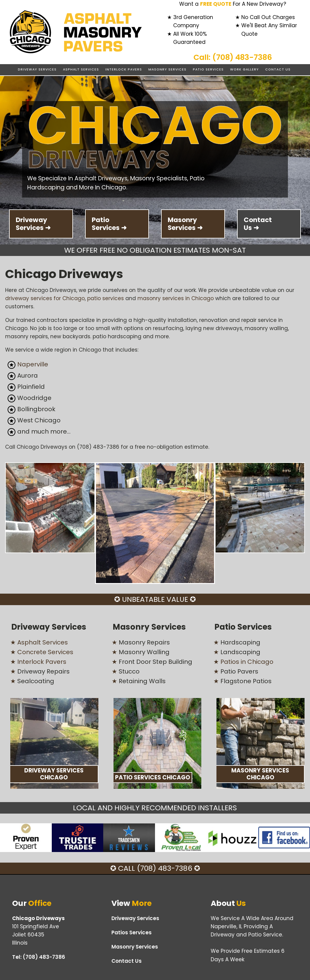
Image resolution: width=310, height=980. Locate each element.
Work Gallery (244, 69)
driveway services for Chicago (45, 298)
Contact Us (278, 69)
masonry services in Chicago (176, 298)
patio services (106, 298)
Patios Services (132, 932)
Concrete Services (45, 652)
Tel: (39, 957)
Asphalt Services (81, 69)
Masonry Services (167, 69)
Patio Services (208, 69)
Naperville (33, 364)
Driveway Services (37, 69)
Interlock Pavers (124, 69)
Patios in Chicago (247, 662)
